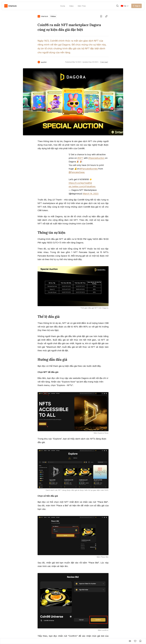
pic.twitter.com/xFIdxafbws (82, 187)
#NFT (80, 158)
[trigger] (117, 6)
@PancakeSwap (77, 172)
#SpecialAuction (96, 158)
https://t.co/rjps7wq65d (80, 183)
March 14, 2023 (91, 194)
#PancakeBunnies (89, 169)
